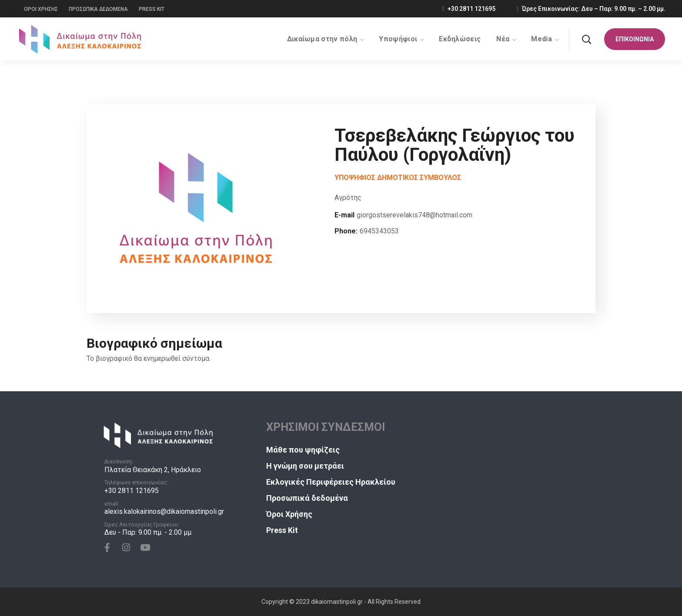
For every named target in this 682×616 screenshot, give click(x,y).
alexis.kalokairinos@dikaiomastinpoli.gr (164, 511)
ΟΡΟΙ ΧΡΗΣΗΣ (41, 9)
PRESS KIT (152, 9)
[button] (586, 39)
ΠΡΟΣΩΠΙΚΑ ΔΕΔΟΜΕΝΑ (98, 9)
